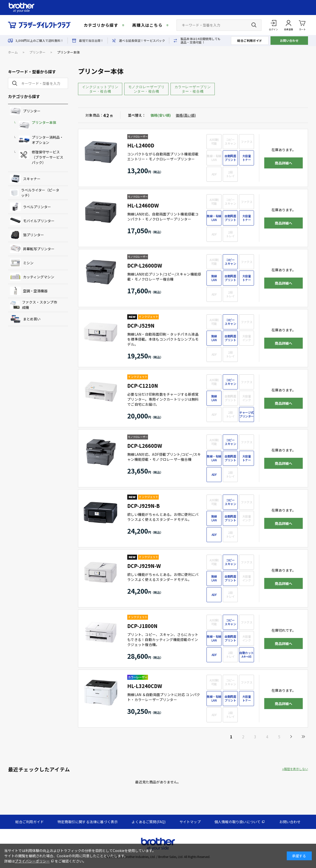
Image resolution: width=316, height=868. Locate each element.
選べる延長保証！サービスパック (142, 41)
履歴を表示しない (296, 769)
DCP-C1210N (143, 386)
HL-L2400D (141, 145)
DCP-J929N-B (143, 506)
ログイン (273, 29)
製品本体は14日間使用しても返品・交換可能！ (200, 41)
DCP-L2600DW (145, 265)
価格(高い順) (186, 115)
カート (302, 25)
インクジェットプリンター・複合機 (100, 89)
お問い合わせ (289, 40)
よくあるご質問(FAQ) (148, 822)
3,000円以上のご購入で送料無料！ (39, 41)
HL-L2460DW (143, 205)
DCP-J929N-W (144, 566)
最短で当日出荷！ (91, 41)
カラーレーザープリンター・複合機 (193, 89)
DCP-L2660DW (145, 446)
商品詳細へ (283, 163)
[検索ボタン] (254, 25)
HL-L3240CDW (145, 686)
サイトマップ (190, 822)
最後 (303, 737)
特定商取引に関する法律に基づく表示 (88, 822)
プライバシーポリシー (32, 861)
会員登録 (288, 29)
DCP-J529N (141, 325)
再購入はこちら (147, 25)
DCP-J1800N (142, 626)
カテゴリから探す (101, 25)
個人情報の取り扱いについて (238, 822)
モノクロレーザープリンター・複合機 (146, 89)
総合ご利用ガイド (250, 40)
